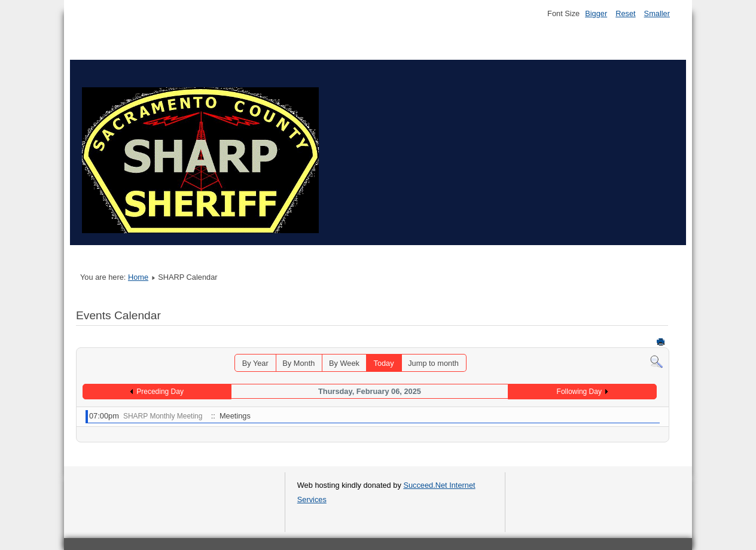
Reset (625, 13)
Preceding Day (160, 392)
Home (138, 277)
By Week (344, 363)
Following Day (579, 392)
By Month (298, 363)
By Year (255, 363)
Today (383, 363)
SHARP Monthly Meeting (163, 416)
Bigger (596, 13)
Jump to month (433, 363)
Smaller (657, 13)
